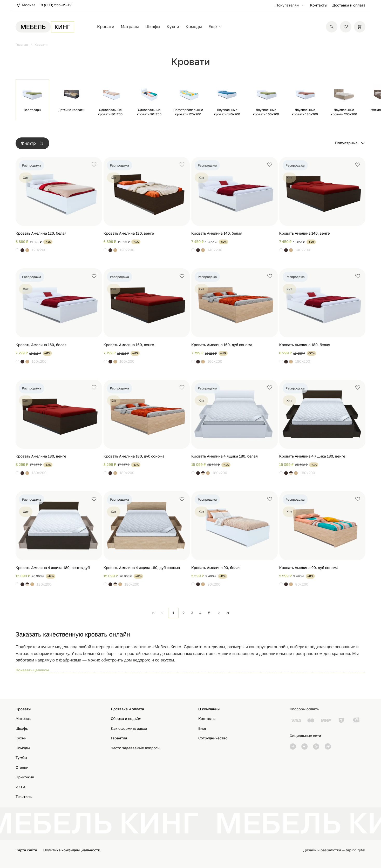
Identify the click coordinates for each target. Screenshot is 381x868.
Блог (202, 729)
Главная (22, 45)
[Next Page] (219, 613)
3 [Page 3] (192, 613)
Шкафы (153, 27)
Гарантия (119, 738)
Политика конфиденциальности (72, 850)
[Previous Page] (162, 613)
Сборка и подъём (126, 719)
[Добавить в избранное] (94, 165)
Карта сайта (26, 850)
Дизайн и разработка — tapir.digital (334, 850)
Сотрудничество (213, 738)
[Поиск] (332, 27)
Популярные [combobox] (346, 143)
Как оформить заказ (129, 729)
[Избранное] (346, 27)
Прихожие (25, 777)
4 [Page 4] (200, 613)
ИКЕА (21, 787)
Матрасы (130, 27)
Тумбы (21, 758)
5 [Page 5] (209, 613)
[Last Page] (228, 613)
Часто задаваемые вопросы (136, 748)
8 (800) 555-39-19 (56, 5)
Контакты (319, 5)
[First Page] (153, 613)
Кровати (106, 27)
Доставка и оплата (349, 5)
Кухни (173, 27)
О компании (209, 709)
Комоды (194, 27)
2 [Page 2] (183, 613)
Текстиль (24, 797)
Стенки (22, 768)
